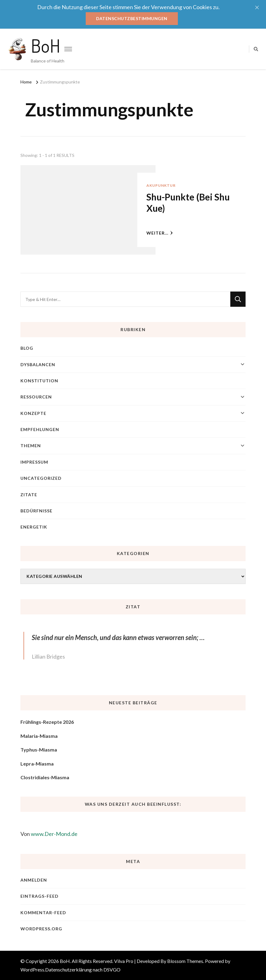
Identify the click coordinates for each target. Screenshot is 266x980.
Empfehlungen (40, 429)
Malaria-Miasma (39, 736)
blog (27, 348)
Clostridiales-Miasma (45, 778)
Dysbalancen (38, 364)
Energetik (34, 527)
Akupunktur (161, 185)
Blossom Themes (185, 961)
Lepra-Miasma (37, 764)
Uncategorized (41, 478)
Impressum (34, 462)
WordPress (32, 969)
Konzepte (33, 413)
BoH (46, 45)
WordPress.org (41, 929)
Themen (31, 446)
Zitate (29, 495)
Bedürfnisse (36, 511)
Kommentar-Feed (43, 913)
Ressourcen (36, 397)
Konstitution (39, 381)
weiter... (160, 233)
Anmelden (34, 880)
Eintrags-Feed (40, 896)
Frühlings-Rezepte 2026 (47, 722)
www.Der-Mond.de (54, 834)
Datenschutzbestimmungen (132, 18)
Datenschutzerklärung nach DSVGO (83, 969)
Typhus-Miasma (39, 750)
